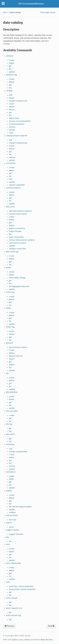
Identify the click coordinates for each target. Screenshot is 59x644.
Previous (9, 626)
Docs (5, 12)
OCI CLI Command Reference (31, 4)
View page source (48, 12)
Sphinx (15, 640)
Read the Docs (47, 640)
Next (51, 626)
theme (27, 640)
